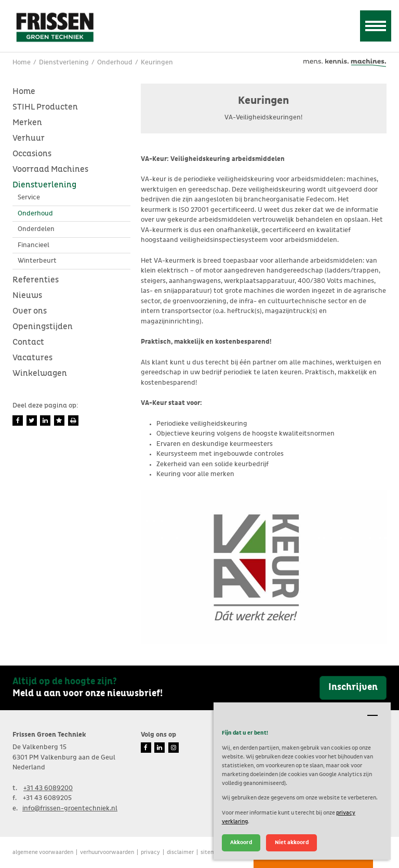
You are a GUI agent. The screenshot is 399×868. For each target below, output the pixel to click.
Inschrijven (353, 687)
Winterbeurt (37, 261)
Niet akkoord (292, 842)
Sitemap (211, 852)
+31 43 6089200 (48, 788)
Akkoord (241, 842)
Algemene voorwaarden (43, 852)
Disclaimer (180, 852)
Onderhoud (35, 214)
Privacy (150, 852)
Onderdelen (36, 229)
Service (29, 198)
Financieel (34, 245)
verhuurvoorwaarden (107, 852)
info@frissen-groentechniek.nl (70, 809)
